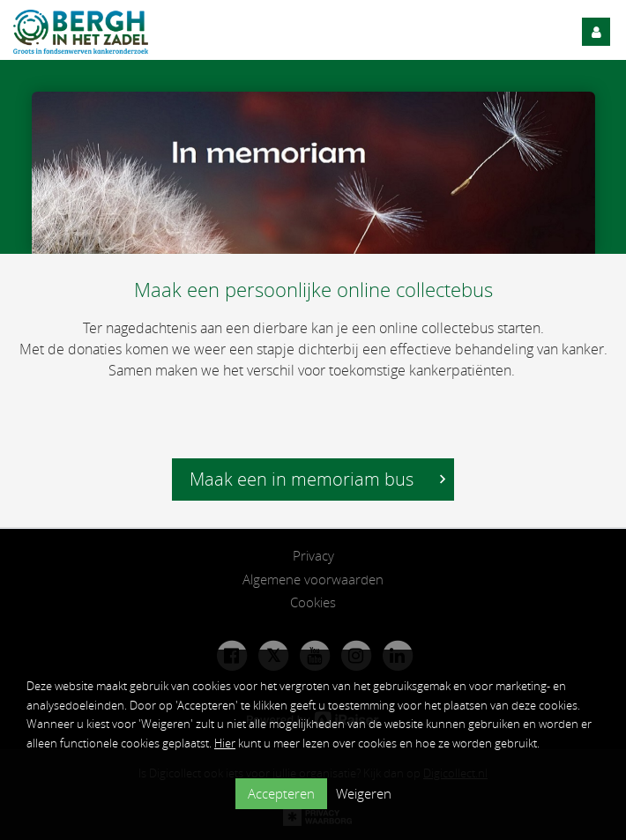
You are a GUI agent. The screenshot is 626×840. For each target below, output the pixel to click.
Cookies (313, 602)
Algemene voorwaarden (313, 579)
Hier (225, 743)
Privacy (313, 555)
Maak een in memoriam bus (317, 479)
